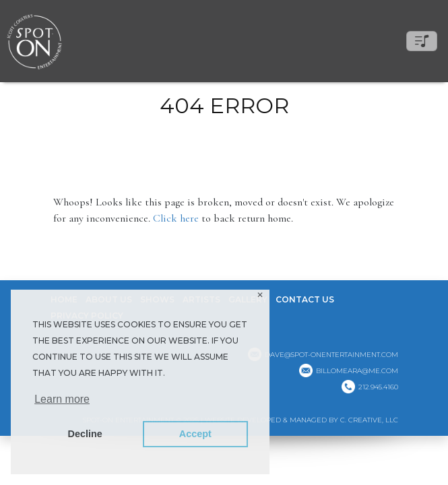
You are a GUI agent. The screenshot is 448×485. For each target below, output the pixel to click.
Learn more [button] (62, 399)
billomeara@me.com (357, 371)
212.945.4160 (378, 387)
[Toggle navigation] (422, 41)
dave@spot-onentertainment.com (331, 355)
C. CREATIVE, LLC (369, 420)
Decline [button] (85, 434)
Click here (176, 218)
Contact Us (305, 299)
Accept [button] (195, 434)
